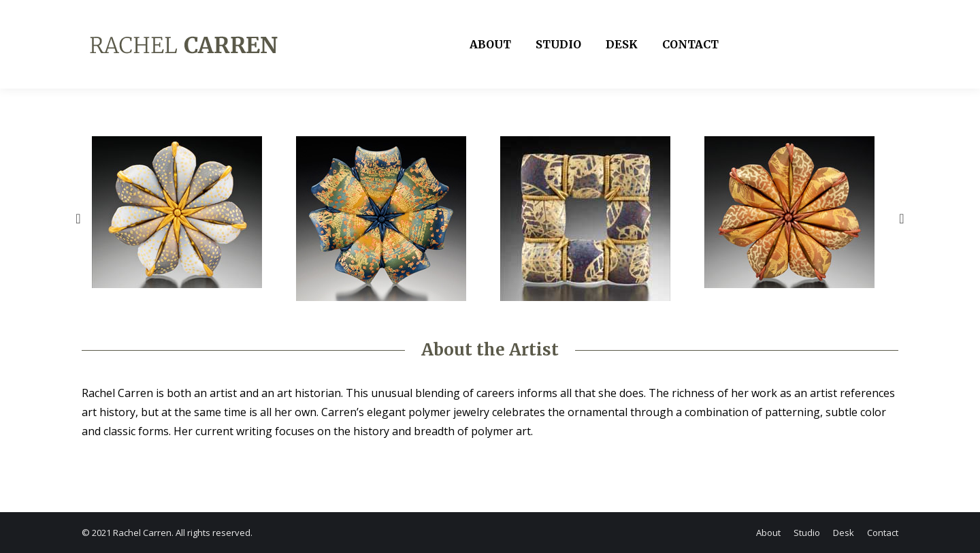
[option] (184, 212)
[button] (78, 219)
